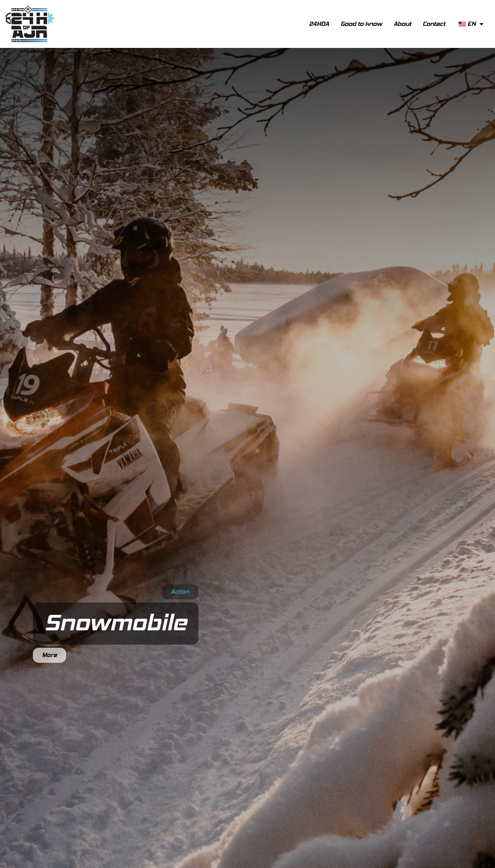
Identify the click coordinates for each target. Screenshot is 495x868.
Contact (434, 24)
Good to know (361, 24)
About (402, 24)
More (49, 655)
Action (180, 592)
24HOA (319, 24)
